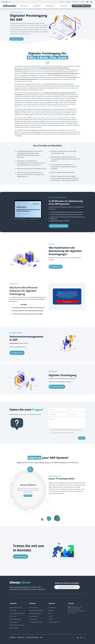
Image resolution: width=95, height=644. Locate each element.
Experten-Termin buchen (82, 6)
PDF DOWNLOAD (55, 267)
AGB (41, 638)
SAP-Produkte (37, 6)
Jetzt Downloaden (56, 387)
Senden (82, 446)
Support (83, 2)
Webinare (68, 2)
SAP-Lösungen (24, 6)
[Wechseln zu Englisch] (91, 2)
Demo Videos (75, 2)
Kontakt (62, 2)
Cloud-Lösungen (50, 6)
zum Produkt (28, 496)
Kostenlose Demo (17, 39)
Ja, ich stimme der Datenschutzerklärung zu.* (62, 441)
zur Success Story (17, 353)
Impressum (13, 638)
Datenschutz (21, 638)
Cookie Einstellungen (32, 638)
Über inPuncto (64, 6)
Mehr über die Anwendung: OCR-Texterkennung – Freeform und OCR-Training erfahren (44, 106)
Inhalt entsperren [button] (67, 302)
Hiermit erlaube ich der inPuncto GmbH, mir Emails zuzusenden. (66, 438)
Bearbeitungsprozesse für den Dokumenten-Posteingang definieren (51, 118)
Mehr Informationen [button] (67, 298)
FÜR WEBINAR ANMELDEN (59, 234)
